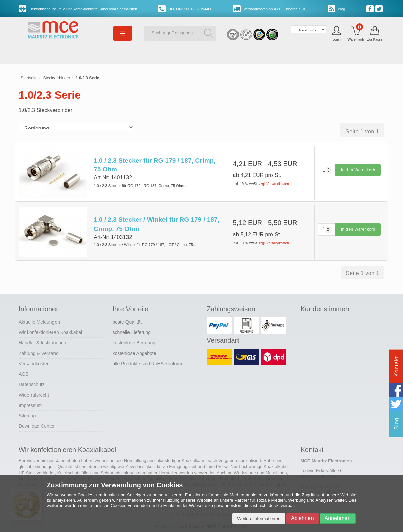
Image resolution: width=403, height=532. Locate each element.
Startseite (29, 78)
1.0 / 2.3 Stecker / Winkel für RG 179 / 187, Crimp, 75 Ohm (156, 224)
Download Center (37, 426)
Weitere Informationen (259, 518)
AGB (24, 374)
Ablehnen (302, 518)
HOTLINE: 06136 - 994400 (185, 9)
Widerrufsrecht (34, 395)
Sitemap (27, 415)
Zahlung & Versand (39, 353)
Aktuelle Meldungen (39, 322)
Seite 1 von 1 (362, 132)
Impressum (30, 405)
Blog (336, 9)
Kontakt (396, 366)
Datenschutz (32, 384)
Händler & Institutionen (42, 342)
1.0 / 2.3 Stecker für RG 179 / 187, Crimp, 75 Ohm (154, 165)
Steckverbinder (57, 78)
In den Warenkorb (358, 170)
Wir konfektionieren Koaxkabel (50, 332)
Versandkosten (34, 363)
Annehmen (338, 518)
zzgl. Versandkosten (274, 184)
